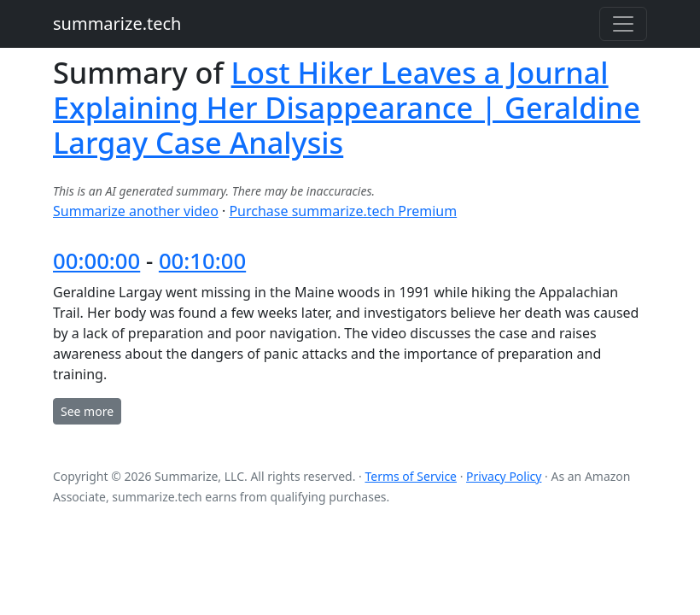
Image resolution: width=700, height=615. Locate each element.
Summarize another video (136, 211)
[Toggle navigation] (623, 24)
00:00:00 (96, 261)
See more (87, 411)
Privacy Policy (504, 476)
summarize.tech (117, 23)
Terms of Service (411, 476)
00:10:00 (202, 261)
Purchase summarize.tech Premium (343, 211)
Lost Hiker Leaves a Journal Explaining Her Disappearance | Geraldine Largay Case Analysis (347, 107)
